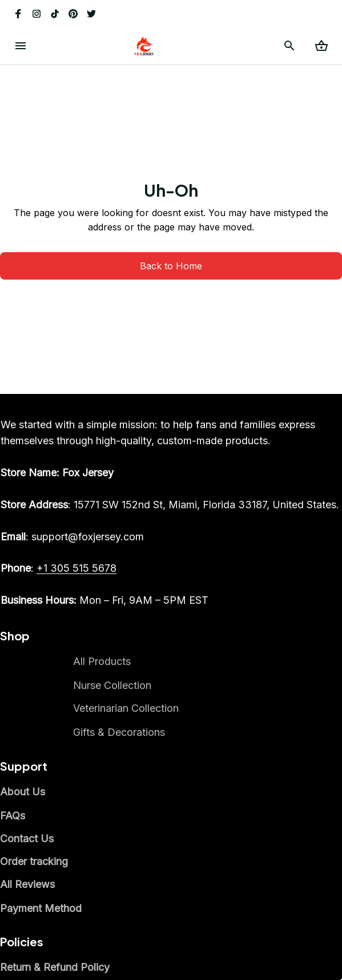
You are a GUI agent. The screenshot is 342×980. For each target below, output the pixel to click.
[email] (72, 537)
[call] (77, 568)
